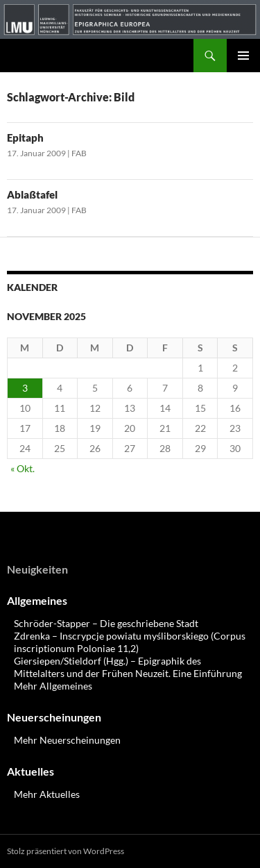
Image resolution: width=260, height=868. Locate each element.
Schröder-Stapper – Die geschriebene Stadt (106, 623)
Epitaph (25, 137)
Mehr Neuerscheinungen (67, 740)
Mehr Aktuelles (47, 794)
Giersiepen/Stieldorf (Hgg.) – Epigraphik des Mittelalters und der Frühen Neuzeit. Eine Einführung (128, 667)
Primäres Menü (243, 56)
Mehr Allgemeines (53, 686)
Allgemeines (37, 600)
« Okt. (23, 468)
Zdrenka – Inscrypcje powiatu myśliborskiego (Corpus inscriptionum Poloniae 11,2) (130, 642)
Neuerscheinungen (54, 717)
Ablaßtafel (32, 194)
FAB (79, 153)
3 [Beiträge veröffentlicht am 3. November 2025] (25, 388)
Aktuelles (31, 771)
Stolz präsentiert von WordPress (66, 851)
